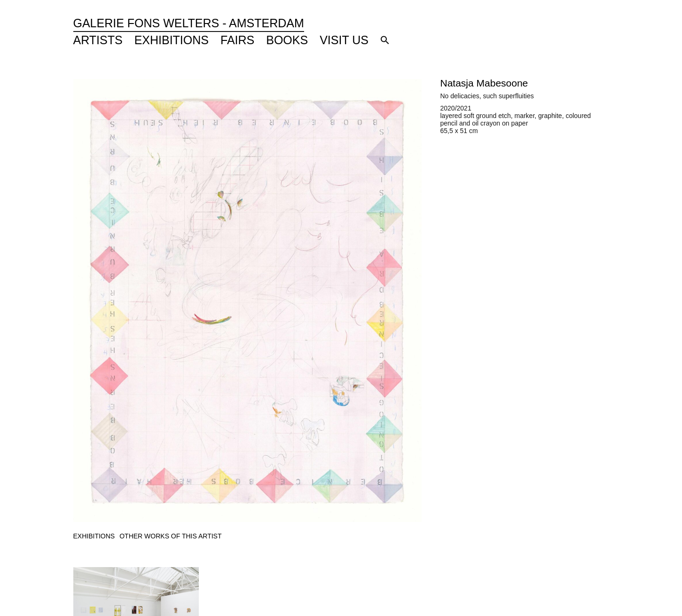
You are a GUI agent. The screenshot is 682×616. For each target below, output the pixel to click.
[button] (385, 40)
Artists (98, 40)
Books (287, 40)
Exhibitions (172, 40)
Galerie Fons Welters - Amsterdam (189, 23)
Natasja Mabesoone (484, 83)
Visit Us (344, 40)
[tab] (94, 536)
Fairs (237, 40)
